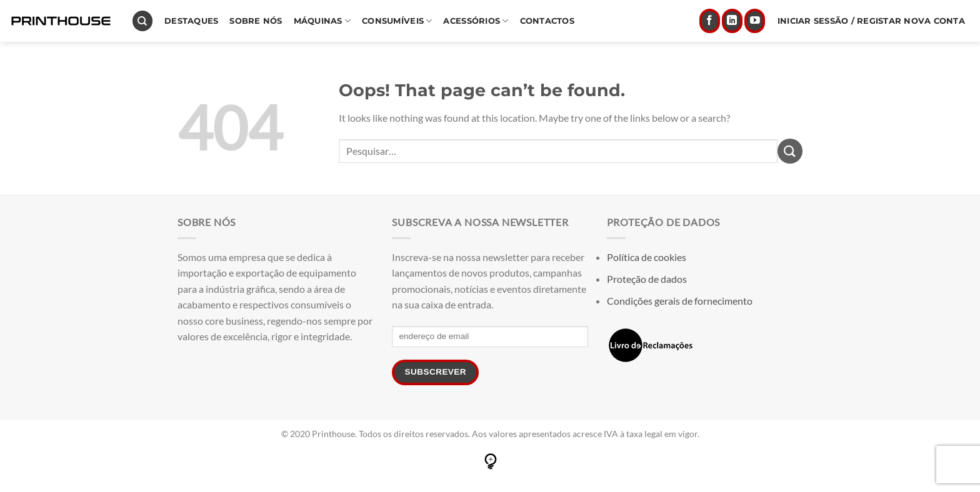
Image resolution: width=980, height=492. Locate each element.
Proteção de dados (647, 279)
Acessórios (476, 21)
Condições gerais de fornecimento (680, 301)
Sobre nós (256, 21)
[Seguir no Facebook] (710, 21)
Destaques (191, 21)
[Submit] (790, 151)
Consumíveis (397, 21)
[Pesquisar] (142, 21)
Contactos (547, 21)
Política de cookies (647, 257)
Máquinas (322, 21)
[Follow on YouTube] (755, 21)
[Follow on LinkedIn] (732, 21)
